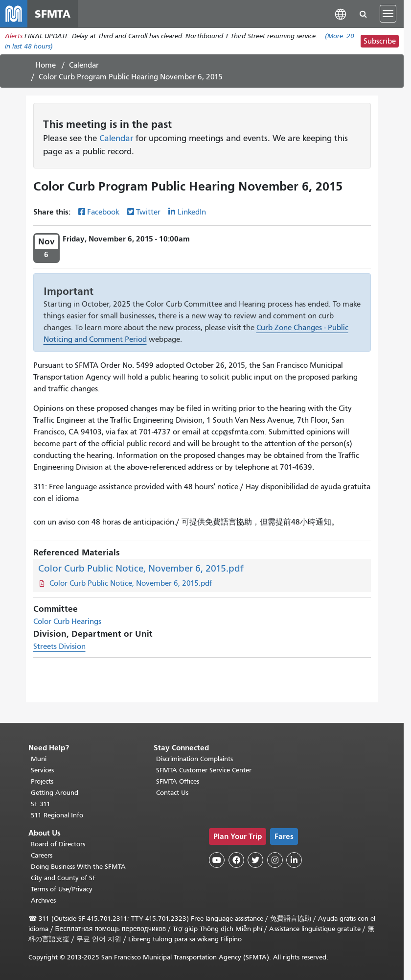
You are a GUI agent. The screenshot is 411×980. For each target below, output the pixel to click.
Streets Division (59, 646)
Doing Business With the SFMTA (78, 867)
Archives (43, 900)
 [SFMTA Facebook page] (236, 860)
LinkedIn (192, 212)
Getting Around (55, 793)
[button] (341, 13)
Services (42, 770)
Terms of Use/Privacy (62, 889)
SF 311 (41, 804)
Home (46, 65)
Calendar (84, 65)
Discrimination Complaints (194, 759)
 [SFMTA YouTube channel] (217, 860)
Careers (42, 855)
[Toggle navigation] (388, 14)
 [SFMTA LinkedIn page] (294, 860)
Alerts (14, 36)
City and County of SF (63, 878)
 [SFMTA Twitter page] (255, 860)
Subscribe (380, 41)
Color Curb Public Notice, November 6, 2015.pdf (141, 568)
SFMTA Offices (178, 781)
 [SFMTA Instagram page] (275, 860)
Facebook (103, 212)
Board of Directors (58, 844)
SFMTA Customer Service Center (204, 770)
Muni (39, 759)
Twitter (148, 212)
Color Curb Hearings (67, 621)
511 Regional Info (57, 815)
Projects (42, 781)
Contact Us (172, 793)
